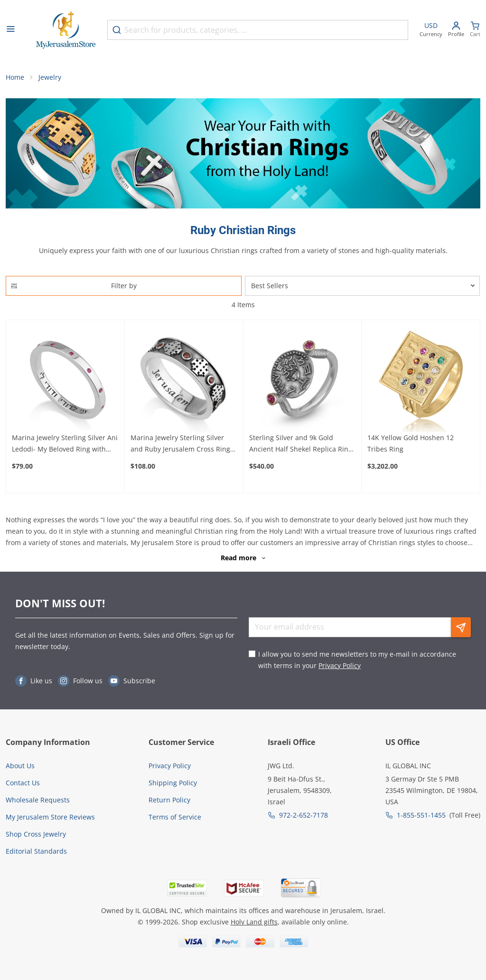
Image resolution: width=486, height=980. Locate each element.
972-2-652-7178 (304, 815)
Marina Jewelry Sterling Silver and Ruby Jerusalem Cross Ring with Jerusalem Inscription (180, 444)
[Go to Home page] (66, 30)
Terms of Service (175, 817)
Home (15, 77)
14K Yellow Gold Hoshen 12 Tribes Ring (411, 443)
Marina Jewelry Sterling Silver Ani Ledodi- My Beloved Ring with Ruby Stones (65, 444)
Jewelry (50, 77)
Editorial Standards (36, 851)
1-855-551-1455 (421, 815)
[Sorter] (362, 286)
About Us (20, 766)
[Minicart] (475, 30)
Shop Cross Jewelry (36, 834)
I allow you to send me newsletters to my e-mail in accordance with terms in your (357, 660)
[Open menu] (10, 30)
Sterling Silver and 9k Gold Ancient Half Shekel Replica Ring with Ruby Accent (301, 444)
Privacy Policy (340, 665)
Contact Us (23, 783)
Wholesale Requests (38, 800)
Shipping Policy (173, 783)
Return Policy (169, 800)
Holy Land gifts (254, 922)
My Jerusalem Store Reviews (50, 817)
